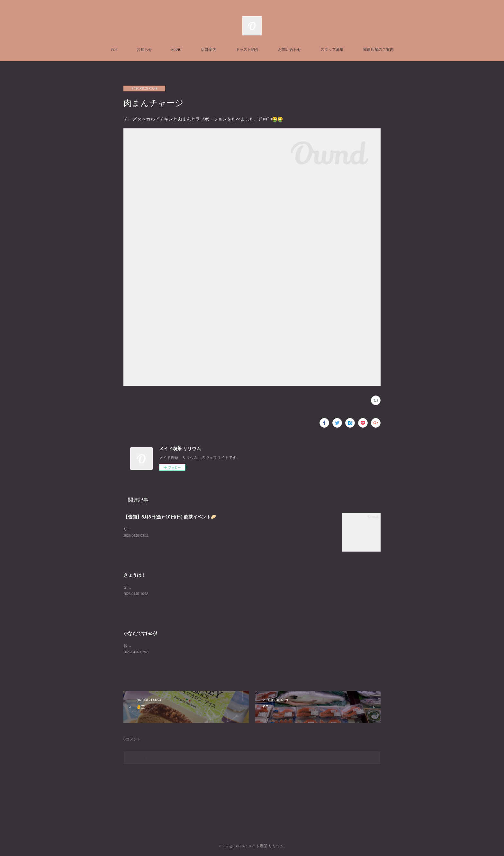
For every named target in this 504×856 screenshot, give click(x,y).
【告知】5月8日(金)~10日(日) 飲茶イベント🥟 (170, 517)
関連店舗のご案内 (378, 50)
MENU (176, 50)
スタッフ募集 (332, 50)
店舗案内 (209, 50)
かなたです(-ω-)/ (140, 633)
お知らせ (144, 50)
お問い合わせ (290, 50)
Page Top (252, 820)
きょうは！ (135, 575)
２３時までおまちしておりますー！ (154, 587)
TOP (114, 50)
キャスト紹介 (247, 50)
